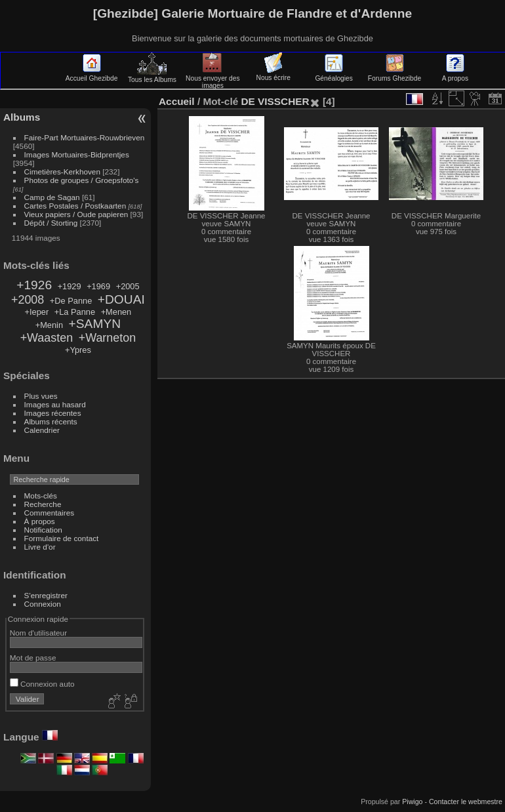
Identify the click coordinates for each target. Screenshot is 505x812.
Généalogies (333, 75)
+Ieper (37, 312)
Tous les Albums (152, 76)
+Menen (116, 312)
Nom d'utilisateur (38, 633)
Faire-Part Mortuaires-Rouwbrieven (85, 137)
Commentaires (50, 513)
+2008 (28, 300)
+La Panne (75, 312)
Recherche (43, 504)
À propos (40, 521)
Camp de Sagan (52, 197)
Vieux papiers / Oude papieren (76, 214)
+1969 (98, 286)
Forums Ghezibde (394, 75)
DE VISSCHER (275, 101)
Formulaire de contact (62, 538)
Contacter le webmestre (466, 802)
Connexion (43, 604)
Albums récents (51, 421)
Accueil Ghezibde (92, 75)
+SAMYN (95, 324)
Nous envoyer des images (213, 78)
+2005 (128, 286)
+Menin (49, 325)
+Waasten (47, 338)
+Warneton (107, 338)
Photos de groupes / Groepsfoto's (82, 180)
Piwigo (412, 802)
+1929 (70, 286)
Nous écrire (273, 74)
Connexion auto (42, 684)
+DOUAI (121, 299)
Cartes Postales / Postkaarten (75, 206)
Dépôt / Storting (51, 223)
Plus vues (41, 396)
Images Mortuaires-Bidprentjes (77, 154)
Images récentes (53, 413)
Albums (22, 117)
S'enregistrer (46, 595)
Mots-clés (41, 496)
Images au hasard (55, 404)
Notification (43, 530)
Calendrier (42, 430)
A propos (455, 75)
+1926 (34, 285)
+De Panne (71, 301)
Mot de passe (33, 658)
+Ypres (78, 350)
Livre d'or (40, 547)
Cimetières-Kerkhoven (62, 172)
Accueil (177, 101)
